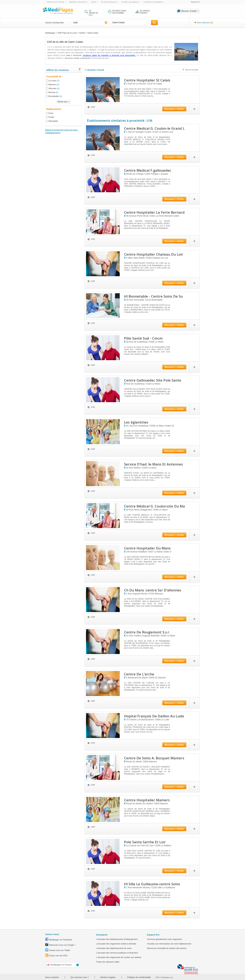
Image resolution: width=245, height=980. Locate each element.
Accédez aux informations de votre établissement (169, 944)
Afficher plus (62, 102)
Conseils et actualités (153, 2)
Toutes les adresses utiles (108, 962)
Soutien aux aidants (130, 2)
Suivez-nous (52, 934)
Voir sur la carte (192, 70)
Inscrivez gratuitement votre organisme (164, 939)
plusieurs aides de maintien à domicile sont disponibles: (109, 55)
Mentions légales (108, 977)
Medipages (50, 33)
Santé (94, 2)
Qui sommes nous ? (80, 977)
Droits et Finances (109, 2)
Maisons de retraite (56, 2)
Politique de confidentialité (139, 977)
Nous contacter (52, 977)
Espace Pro (195, 2)
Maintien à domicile (78, 2)
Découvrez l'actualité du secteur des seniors (167, 948)
